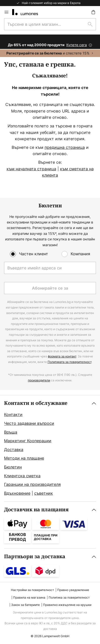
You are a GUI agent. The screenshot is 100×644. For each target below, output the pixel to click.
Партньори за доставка (35, 557)
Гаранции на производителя (32, 484)
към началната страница (31, 169)
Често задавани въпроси (29, 423)
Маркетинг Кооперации (28, 441)
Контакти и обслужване (36, 403)
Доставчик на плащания (36, 510)
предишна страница (65, 147)
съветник (44, 493)
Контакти (13, 414)
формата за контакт (62, 356)
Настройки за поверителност (32, 590)
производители (39, 380)
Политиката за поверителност (69, 362)
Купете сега (77, 45)
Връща (11, 432)
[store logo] (28, 12)
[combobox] (50, 24)
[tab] (50, 448)
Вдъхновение (17, 493)
